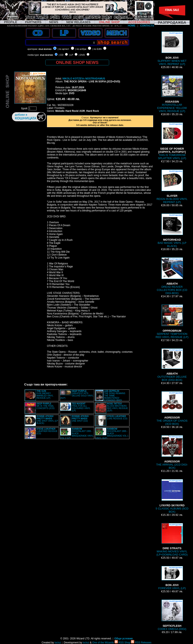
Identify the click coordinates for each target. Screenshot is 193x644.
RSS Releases (141, 643)
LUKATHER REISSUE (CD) (47, 431)
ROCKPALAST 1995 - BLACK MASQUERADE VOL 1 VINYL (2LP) (112, 434)
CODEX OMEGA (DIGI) (172, 615)
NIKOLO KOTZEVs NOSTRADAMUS (84, 79)
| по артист (63, 49)
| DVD (82, 55)
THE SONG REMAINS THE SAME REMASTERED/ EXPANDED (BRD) (115, 396)
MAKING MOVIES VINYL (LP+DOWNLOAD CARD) (172, 540)
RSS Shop (122, 643)
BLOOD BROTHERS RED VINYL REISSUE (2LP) (117, 407)
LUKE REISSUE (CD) (117, 417)
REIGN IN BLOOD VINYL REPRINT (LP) (172, 187)
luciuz (58, 643)
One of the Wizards (103, 643)
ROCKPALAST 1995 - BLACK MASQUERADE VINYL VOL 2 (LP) (77, 434)
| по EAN (97, 49)
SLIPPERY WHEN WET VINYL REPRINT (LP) (172, 49)
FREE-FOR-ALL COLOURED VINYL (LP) (81, 407)
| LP (71, 55)
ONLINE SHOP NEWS (77, 62)
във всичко (45, 49)
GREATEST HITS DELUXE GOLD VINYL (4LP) (77, 395)
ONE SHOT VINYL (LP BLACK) (47, 420)
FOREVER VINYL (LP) (172, 578)
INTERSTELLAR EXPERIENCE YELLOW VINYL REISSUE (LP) (172, 94)
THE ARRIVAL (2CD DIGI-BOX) (172, 452)
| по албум (81, 49)
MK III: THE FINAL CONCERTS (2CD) (45, 406)
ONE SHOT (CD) (80, 419)
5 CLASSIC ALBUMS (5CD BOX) (172, 496)
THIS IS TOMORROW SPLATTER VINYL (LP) (172, 141)
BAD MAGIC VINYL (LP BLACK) (172, 231)
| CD (61, 55)
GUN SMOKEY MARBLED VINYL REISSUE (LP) (45, 395)
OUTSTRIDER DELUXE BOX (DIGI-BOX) (172, 365)
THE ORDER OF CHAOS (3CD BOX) (172, 408)
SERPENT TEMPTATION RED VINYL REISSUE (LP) (172, 322)
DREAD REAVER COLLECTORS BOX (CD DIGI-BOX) (172, 276)
